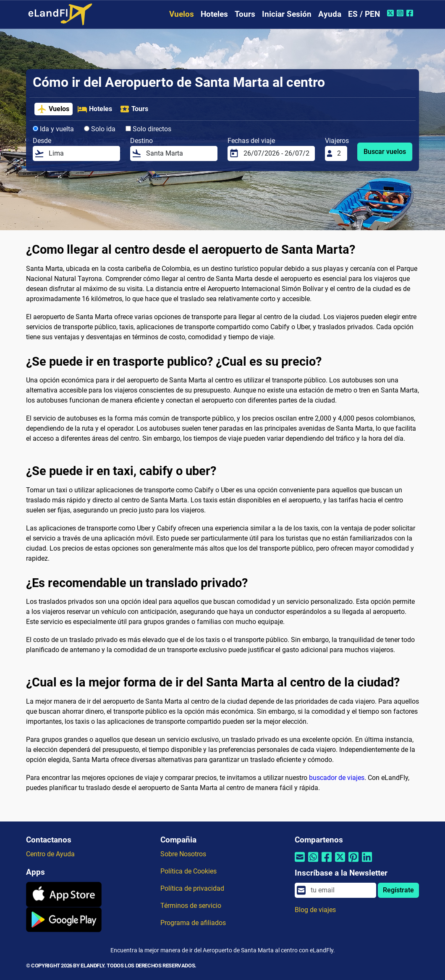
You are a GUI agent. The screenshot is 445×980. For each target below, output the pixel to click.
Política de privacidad (192, 888)
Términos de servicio (191, 906)
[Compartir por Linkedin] (367, 862)
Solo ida (100, 129)
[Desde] (82, 153)
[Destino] (179, 153)
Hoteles (214, 14)
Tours (245, 14)
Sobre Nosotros (183, 854)
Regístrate (398, 890)
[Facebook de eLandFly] (411, 13)
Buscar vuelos (385, 152)
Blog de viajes (315, 910)
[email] (341, 890)
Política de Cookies (188, 871)
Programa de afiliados (193, 923)
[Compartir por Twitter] (340, 862)
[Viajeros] (340, 153)
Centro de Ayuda (50, 854)
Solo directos (148, 129)
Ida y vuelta (53, 129)
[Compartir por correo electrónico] (300, 862)
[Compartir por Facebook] (327, 862)
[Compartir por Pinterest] (353, 862)
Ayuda (330, 14)
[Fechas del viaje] (277, 153)
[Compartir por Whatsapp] (313, 862)
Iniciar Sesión (287, 14)
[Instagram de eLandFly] (401, 13)
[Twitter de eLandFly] (391, 13)
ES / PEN (364, 14)
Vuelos (182, 14)
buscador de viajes (337, 778)
